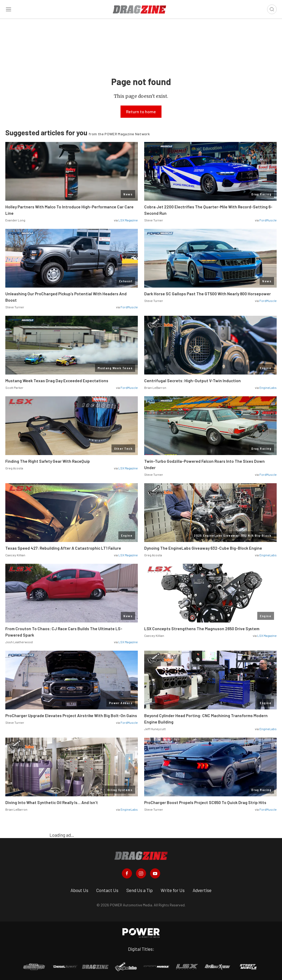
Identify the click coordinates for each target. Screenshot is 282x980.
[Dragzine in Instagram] (141, 873)
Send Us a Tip (140, 890)
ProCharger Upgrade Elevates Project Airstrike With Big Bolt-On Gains (71, 716)
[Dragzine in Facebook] (127, 873)
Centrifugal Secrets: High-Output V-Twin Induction (192, 381)
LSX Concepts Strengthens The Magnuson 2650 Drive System (202, 629)
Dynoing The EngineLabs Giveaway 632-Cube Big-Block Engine (203, 548)
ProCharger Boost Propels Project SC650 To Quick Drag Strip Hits (205, 802)
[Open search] (272, 9)
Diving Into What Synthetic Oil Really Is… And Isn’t (52, 802)
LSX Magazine (128, 220)
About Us (79, 890)
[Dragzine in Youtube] (155, 873)
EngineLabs (268, 388)
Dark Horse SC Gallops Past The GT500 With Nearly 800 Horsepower (208, 294)
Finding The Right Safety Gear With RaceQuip (48, 461)
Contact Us (107, 890)
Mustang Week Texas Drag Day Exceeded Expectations (57, 381)
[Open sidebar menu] (9, 9)
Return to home (141, 112)
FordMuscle (268, 220)
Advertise (202, 890)
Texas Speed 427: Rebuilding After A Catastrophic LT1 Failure (63, 548)
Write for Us (173, 890)
